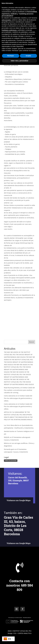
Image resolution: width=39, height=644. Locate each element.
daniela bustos (9, 431)
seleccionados (6, 599)
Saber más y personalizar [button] (19, 640)
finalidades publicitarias (9, 609)
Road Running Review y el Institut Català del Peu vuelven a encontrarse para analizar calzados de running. (19, 390)
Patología (24, 25)
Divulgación (13, 25)
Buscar (32, 342)
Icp (19, 25)
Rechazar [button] (11, 635)
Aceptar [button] (28, 635)
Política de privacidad (11, 460)
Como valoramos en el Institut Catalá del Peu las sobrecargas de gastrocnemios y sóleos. (18, 398)
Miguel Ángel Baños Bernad (16, 23)
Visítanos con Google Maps (19, 500)
